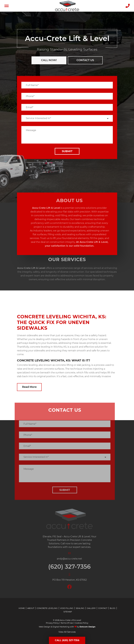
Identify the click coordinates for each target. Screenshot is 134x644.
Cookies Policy (82, 623)
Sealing (80, 608)
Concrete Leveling (47, 608)
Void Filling (67, 608)
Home (22, 608)
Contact (103, 608)
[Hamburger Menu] (7, 6)
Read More (29, 387)
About (31, 608)
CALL (48, 60)
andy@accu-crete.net (73, 559)
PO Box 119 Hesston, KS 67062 (74, 580)
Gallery (91, 608)
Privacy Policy (52, 623)
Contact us (85, 60)
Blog (113, 608)
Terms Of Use (67, 623)
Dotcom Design (87, 627)
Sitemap (68, 612)
